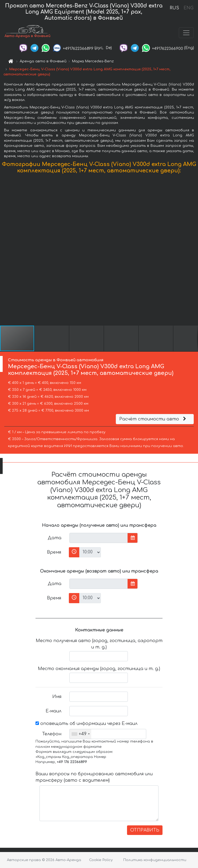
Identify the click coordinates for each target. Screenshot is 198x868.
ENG (188, 8)
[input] (99, 538)
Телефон (52, 734)
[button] (193, 251)
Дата (55, 538)
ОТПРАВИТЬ (145, 830)
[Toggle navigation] (186, 33)
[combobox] (80, 734)
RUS (174, 8)
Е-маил (54, 711)
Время (54, 552)
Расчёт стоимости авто (153, 419)
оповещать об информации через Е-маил (86, 724)
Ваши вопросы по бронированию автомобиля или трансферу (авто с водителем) (94, 777)
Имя (57, 697)
